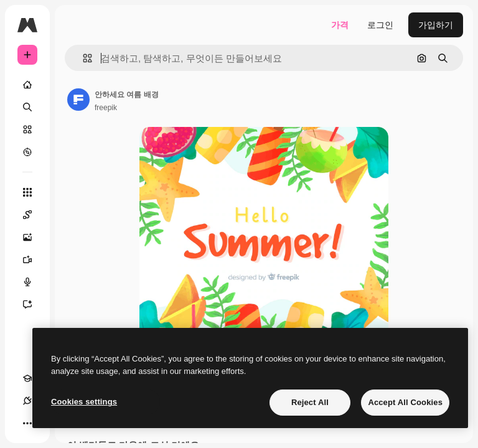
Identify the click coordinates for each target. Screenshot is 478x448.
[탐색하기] (27, 152)
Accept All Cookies (405, 402)
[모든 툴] (27, 192)
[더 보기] (27, 423)
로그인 (380, 25)
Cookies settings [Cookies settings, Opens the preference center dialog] (84, 402)
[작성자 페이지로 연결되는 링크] (78, 100)
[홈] (27, 85)
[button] (82, 58)
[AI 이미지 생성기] (34, 237)
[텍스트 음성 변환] (34, 282)
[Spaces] (34, 215)
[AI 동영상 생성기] (34, 259)
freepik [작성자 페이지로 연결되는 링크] (106, 108)
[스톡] (27, 129)
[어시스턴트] (34, 304)
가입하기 (436, 25)
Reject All (310, 402)
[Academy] (27, 378)
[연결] (27, 401)
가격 (340, 25)
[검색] (27, 107)
